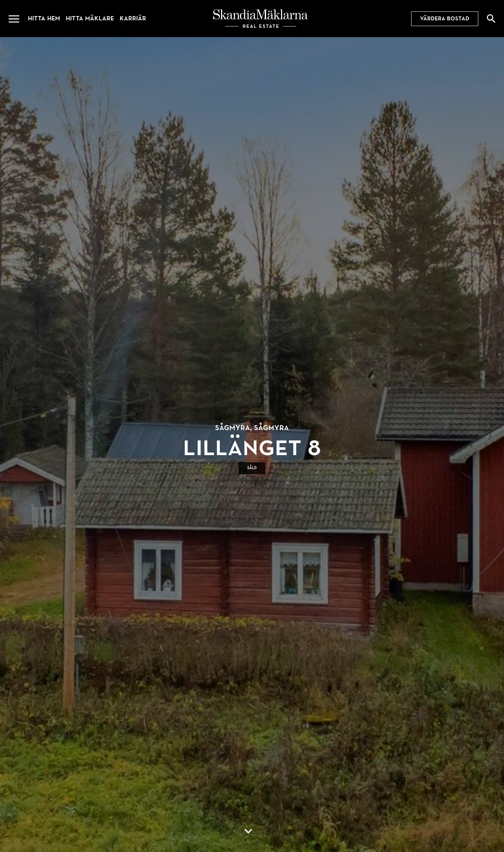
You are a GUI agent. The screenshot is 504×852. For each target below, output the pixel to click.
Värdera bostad (445, 19)
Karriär (133, 18)
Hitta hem (44, 18)
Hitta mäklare (90, 18)
